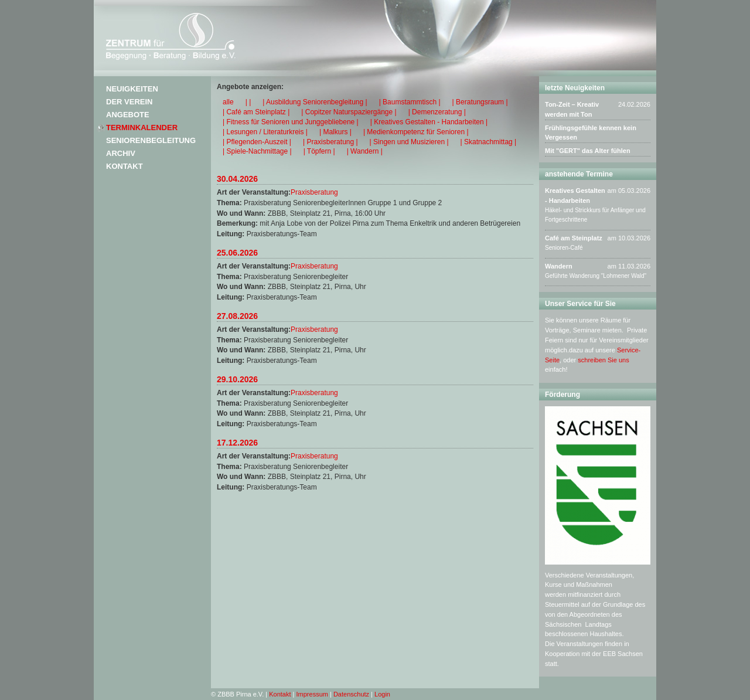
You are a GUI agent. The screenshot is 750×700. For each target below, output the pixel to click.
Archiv (121, 153)
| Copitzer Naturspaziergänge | (349, 112)
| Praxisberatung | (330, 142)
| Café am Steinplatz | (256, 112)
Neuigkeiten (132, 89)
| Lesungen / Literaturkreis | (265, 132)
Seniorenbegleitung (151, 140)
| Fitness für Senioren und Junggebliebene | (291, 122)
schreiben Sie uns (603, 360)
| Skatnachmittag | (489, 142)
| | (248, 102)
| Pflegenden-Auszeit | (257, 142)
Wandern (559, 266)
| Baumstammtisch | (410, 102)
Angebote (128, 115)
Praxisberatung (314, 192)
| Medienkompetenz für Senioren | (416, 132)
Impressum (312, 694)
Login (382, 694)
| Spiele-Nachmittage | (257, 151)
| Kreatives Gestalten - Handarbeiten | (429, 122)
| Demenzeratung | (437, 112)
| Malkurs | (335, 132)
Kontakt (125, 166)
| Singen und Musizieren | (409, 142)
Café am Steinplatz (574, 238)
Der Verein (129, 102)
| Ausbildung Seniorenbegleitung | (315, 102)
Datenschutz (351, 694)
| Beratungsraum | (480, 102)
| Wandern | (365, 151)
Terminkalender (142, 128)
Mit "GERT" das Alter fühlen (588, 151)
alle (228, 102)
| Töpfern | (319, 151)
